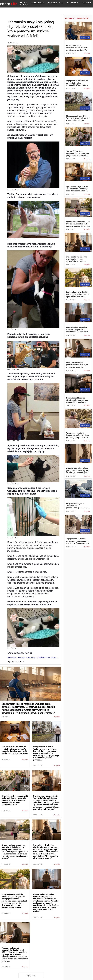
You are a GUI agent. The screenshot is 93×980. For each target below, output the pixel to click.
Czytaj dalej (31, 976)
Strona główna (23, 4)
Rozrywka (72, 3)
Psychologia (55, 3)
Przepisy (87, 3)
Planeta (8, 4)
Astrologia (38, 3)
